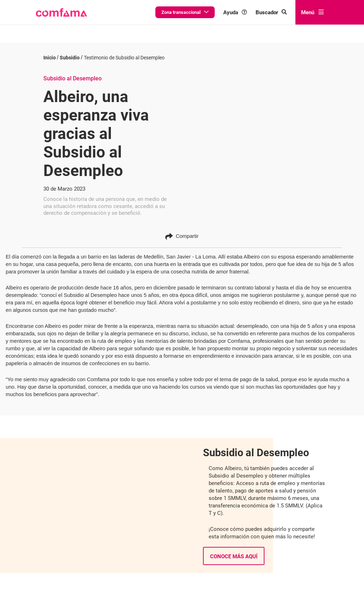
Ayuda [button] (235, 12)
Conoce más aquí (234, 550)
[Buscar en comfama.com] (271, 12)
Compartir (182, 230)
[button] (61, 12)
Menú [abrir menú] (312, 12)
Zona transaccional (185, 12)
